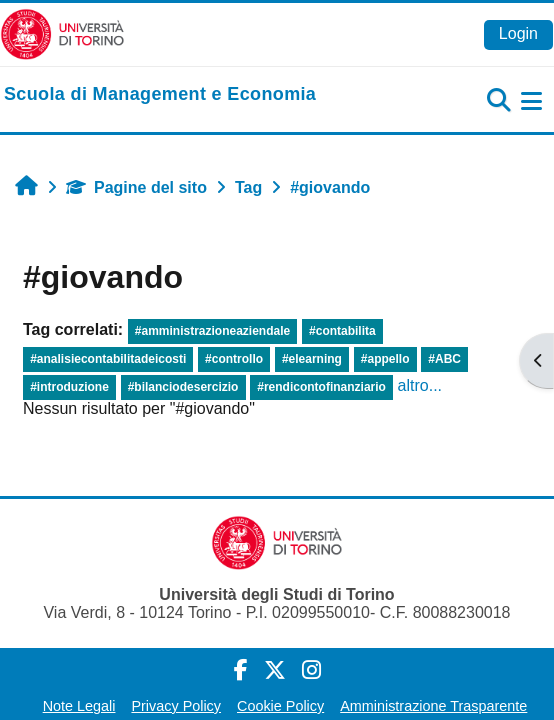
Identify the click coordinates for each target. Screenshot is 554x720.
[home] (160, 95)
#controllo (234, 359)
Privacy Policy (176, 706)
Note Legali (79, 706)
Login (518, 33)
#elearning (312, 359)
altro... (420, 385)
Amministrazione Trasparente (433, 706)
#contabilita (342, 331)
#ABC (444, 359)
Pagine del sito (136, 187)
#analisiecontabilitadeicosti (108, 359)
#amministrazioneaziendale (212, 331)
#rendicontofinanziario (321, 387)
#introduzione (69, 387)
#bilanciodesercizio (183, 387)
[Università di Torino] (62, 33)
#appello (385, 359)
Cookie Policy (280, 706)
